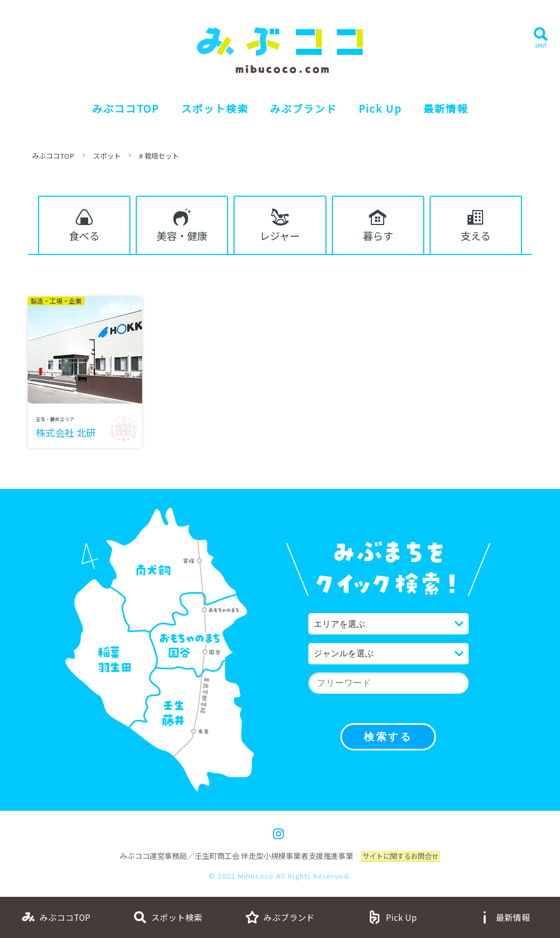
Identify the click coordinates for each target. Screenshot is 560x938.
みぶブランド (304, 108)
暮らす (378, 237)
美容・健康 (182, 237)
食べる (84, 237)
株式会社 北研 (66, 438)
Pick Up (384, 108)
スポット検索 (212, 108)
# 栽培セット (168, 156)
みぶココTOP (119, 108)
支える (476, 237)
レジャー (280, 237)
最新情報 (454, 108)
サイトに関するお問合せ (401, 862)
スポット (112, 156)
